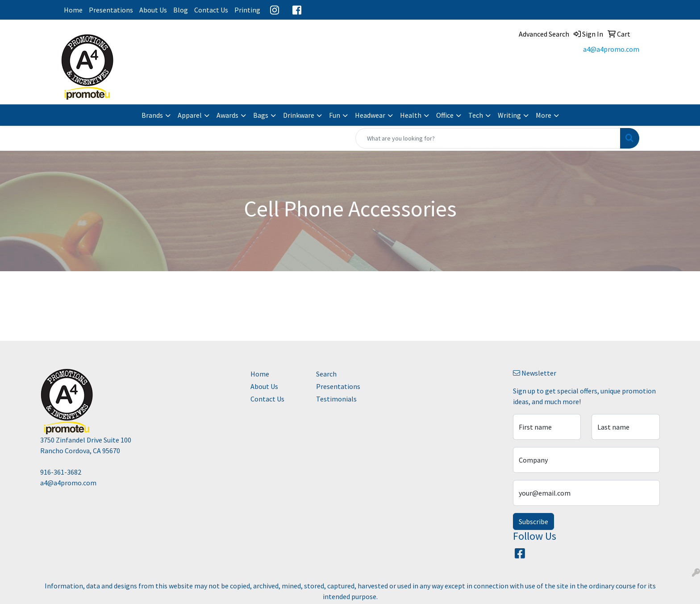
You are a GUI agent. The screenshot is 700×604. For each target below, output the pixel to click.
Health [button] (411, 115)
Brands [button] (152, 115)
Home (73, 10)
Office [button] (445, 115)
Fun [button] (335, 115)
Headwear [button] (370, 115)
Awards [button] (227, 115)
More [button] (544, 115)
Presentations (111, 10)
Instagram (275, 10)
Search (326, 374)
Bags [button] (261, 115)
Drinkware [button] (299, 115)
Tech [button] (476, 115)
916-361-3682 (61, 472)
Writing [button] (509, 115)
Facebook (297, 10)
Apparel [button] (190, 115)
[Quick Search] (488, 138)
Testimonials (336, 399)
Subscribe (533, 521)
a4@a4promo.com (611, 49)
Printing (247, 10)
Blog (181, 10)
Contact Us (211, 10)
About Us (153, 10)
